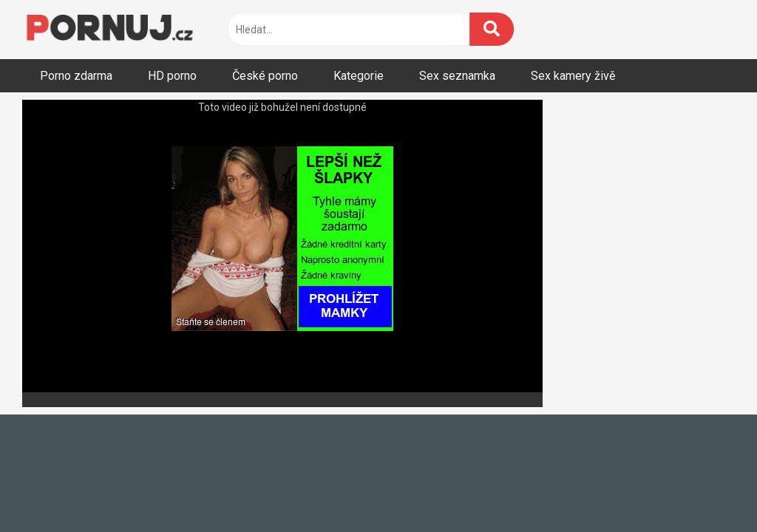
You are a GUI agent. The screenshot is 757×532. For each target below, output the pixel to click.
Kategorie (359, 76)
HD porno (172, 76)
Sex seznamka (457, 76)
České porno (265, 76)
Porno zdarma (76, 76)
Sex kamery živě (573, 76)
